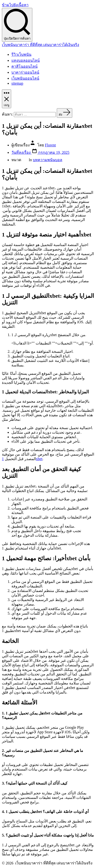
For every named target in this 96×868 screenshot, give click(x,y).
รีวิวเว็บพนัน (21, 54)
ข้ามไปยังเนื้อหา (15, 5)
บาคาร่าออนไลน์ (25, 72)
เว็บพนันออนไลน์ (25, 78)
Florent (50, 145)
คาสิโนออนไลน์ (24, 66)
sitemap (17, 83)
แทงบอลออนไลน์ (26, 60)
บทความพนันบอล (48, 160)
